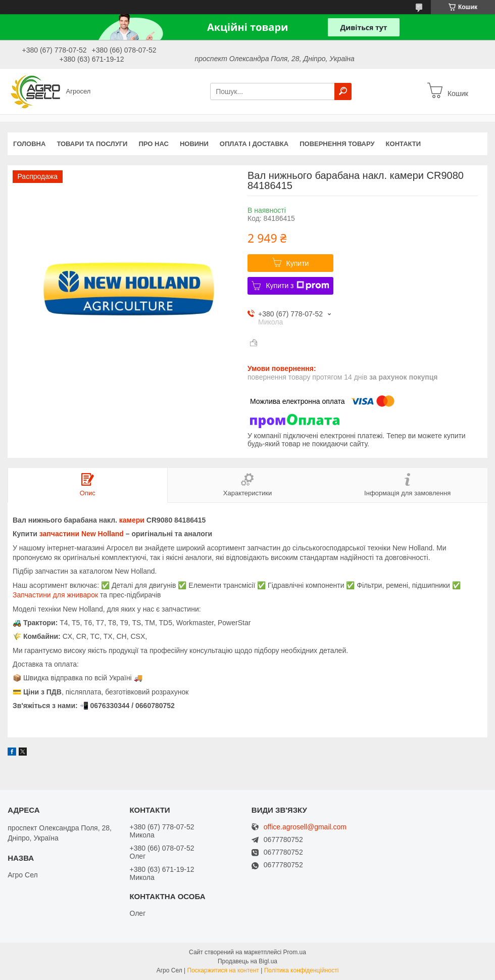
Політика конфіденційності (302, 970)
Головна (29, 144)
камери (132, 520)
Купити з (297, 286)
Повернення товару (337, 144)
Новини (194, 144)
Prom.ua (295, 952)
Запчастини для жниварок (55, 595)
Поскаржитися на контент (223, 970)
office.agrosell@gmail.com (305, 827)
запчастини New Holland (82, 534)
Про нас (153, 144)
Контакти (404, 144)
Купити (298, 263)
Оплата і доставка (254, 144)
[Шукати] (343, 91)
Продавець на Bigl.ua (247, 961)
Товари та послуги (92, 144)
